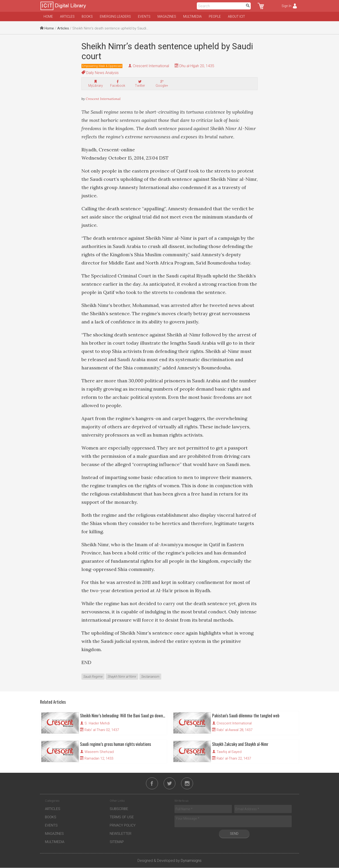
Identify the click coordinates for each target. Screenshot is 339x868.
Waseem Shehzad (99, 752)
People (215, 17)
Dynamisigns (191, 861)
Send (234, 834)
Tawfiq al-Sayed (229, 752)
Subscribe (119, 809)
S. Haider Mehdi (97, 723)
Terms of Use (122, 818)
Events (144, 17)
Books (87, 17)
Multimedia (192, 17)
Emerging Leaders (115, 17)
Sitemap (117, 842)
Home (48, 17)
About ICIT (236, 17)
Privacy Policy (123, 826)
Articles (67, 17)
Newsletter (121, 834)
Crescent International (151, 66)
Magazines (167, 17)
